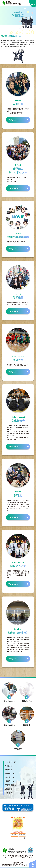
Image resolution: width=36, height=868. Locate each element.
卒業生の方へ (10, 785)
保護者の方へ (10, 781)
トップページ (10, 762)
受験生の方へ (10, 773)
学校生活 (9, 770)
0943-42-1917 (12, 858)
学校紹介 (9, 766)
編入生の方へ (10, 777)
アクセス (9, 793)
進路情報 (9, 789)
